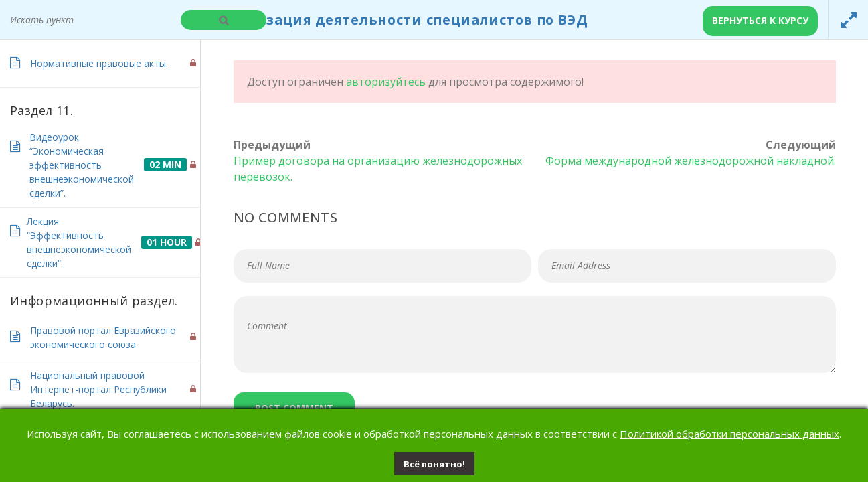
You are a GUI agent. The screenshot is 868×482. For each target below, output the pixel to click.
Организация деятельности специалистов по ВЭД (399, 20)
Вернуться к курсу (760, 20)
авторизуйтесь (386, 82)
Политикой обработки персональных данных (729, 434)
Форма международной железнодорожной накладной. (691, 161)
